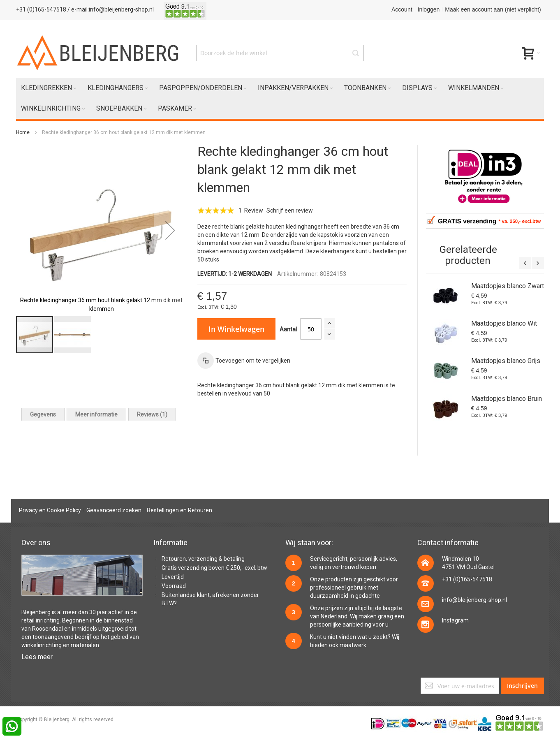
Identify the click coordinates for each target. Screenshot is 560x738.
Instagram (455, 620)
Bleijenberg (36, 612)
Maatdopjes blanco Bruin (507, 399)
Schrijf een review (290, 211)
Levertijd (173, 577)
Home (23, 132)
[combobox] (280, 53)
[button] (170, 230)
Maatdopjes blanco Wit (504, 323)
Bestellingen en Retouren (179, 510)
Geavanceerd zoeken (114, 510)
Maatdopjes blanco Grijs (506, 361)
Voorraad (174, 586)
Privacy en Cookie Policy (50, 510)
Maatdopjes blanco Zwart (508, 286)
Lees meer (37, 657)
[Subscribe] (522, 686)
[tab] (43, 414)
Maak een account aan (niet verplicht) (493, 9)
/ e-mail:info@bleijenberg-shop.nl (111, 9)
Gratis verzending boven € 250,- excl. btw (214, 568)
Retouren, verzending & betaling (203, 559)
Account (402, 9)
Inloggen (429, 9)
